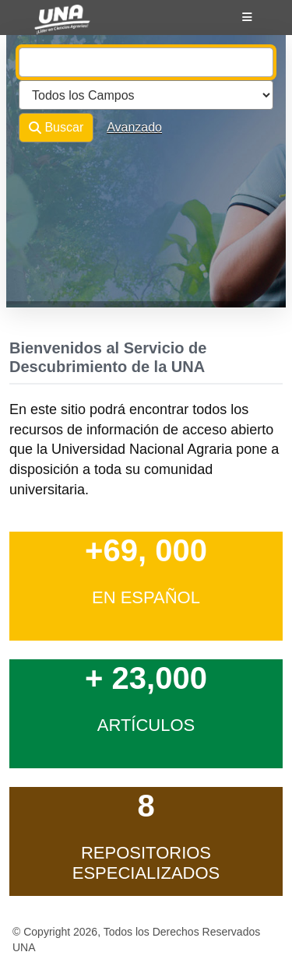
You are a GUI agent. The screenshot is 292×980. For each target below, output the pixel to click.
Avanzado (134, 127)
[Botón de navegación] (247, 17)
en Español (146, 597)
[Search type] (146, 95)
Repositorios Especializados (146, 863)
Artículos (146, 725)
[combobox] (146, 62)
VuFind (48, 26)
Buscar (56, 128)
